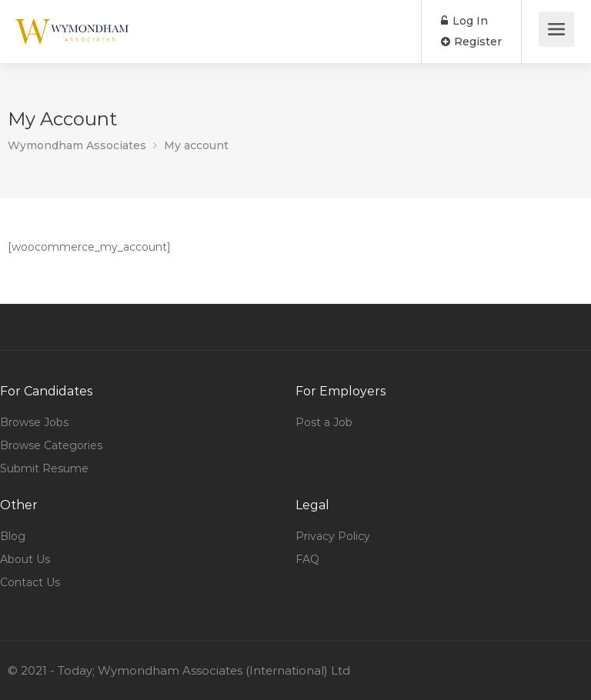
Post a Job (324, 422)
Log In (464, 21)
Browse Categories (51, 445)
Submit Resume (44, 468)
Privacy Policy (333, 536)
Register (471, 42)
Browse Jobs (34, 422)
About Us (25, 559)
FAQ (307, 559)
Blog (13, 536)
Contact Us (30, 582)
